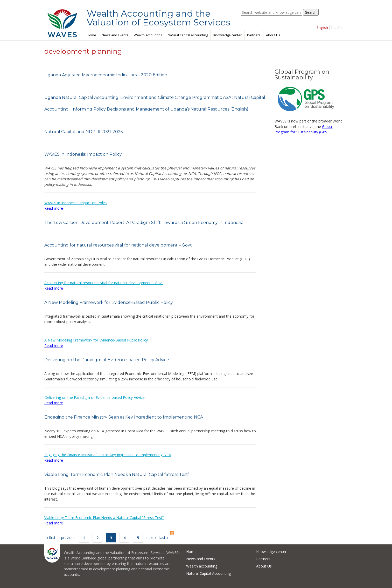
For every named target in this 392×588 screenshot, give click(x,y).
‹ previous (67, 538)
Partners (254, 35)
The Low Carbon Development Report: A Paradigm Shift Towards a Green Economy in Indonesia (144, 223)
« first (51, 538)
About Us (273, 35)
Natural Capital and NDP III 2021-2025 (84, 132)
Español (337, 28)
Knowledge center (227, 35)
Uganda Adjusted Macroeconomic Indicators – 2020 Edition (106, 75)
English (322, 28)
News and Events (115, 35)
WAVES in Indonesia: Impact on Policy (83, 154)
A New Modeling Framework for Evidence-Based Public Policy (109, 302)
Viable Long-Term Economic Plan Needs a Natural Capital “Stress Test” (117, 474)
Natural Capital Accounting (188, 35)
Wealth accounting (148, 35)
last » (164, 538)
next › (151, 538)
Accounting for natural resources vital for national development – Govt (118, 245)
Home (92, 35)
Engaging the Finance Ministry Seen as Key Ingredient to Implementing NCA (124, 417)
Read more (54, 208)
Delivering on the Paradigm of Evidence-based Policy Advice (107, 360)
